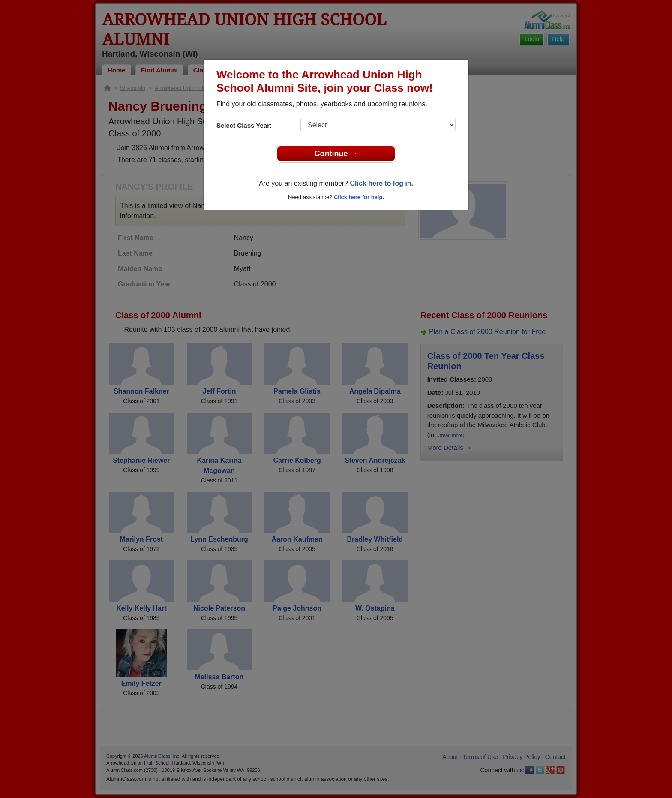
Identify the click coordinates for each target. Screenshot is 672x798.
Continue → (336, 154)
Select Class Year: (244, 125)
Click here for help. (359, 197)
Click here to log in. (381, 183)
